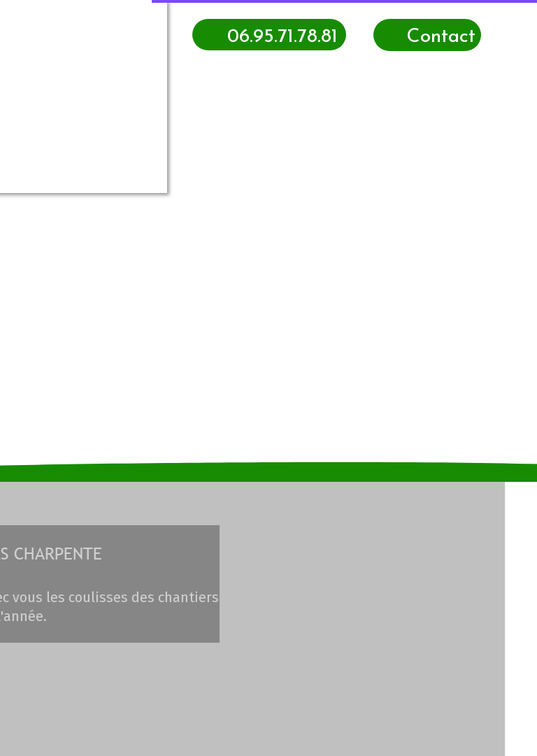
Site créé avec (272, 748)
